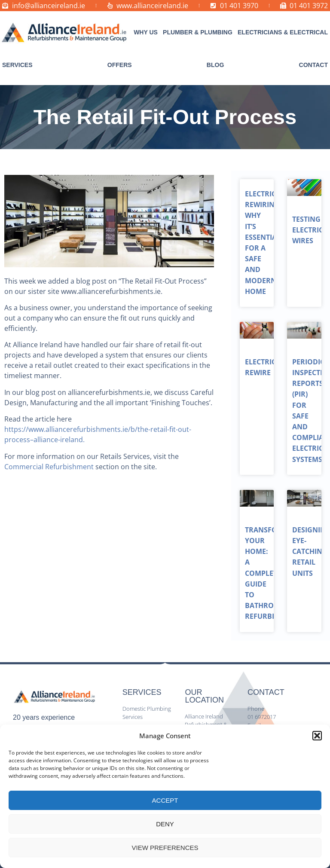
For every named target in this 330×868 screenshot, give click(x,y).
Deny (165, 824)
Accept (165, 800)
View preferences (165, 848)
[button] (317, 736)
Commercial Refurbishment (49, 467)
